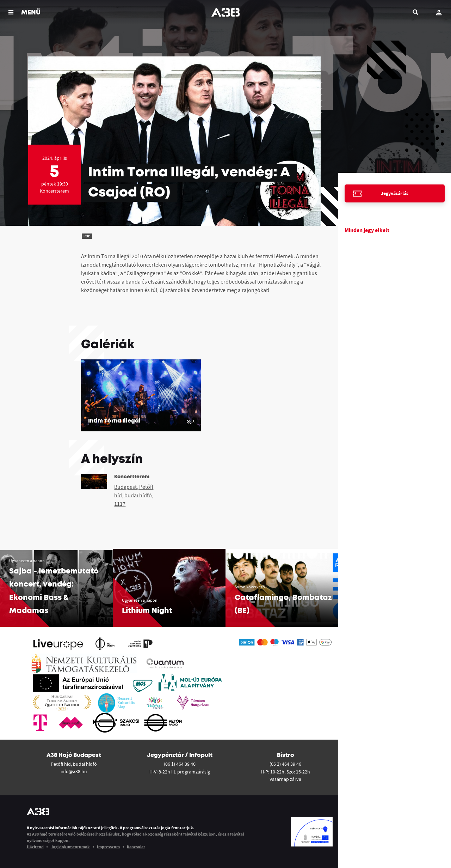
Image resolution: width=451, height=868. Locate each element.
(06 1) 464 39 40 (180, 764)
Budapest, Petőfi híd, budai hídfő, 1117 (134, 495)
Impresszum (108, 847)
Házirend (35, 847)
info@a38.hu (74, 771)
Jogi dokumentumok (70, 847)
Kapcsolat (136, 847)
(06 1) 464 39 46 (285, 764)
